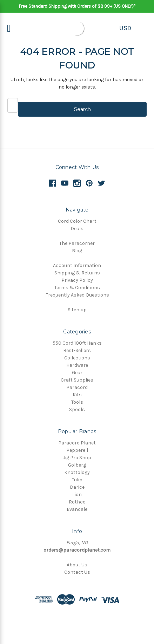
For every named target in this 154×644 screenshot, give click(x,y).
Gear (77, 373)
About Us (77, 565)
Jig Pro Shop (77, 458)
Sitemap (77, 310)
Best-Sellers (77, 350)
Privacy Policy (77, 280)
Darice (77, 487)
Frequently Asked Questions (77, 295)
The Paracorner (77, 243)
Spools (77, 409)
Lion (77, 495)
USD (125, 28)
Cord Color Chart (77, 221)
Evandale (77, 509)
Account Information (77, 265)
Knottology (77, 472)
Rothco (77, 502)
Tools (77, 402)
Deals (77, 229)
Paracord (77, 387)
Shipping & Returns (77, 273)
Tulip (77, 480)
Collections (77, 358)
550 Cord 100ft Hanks (77, 343)
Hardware (77, 365)
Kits (77, 395)
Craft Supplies (77, 380)
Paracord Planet (77, 443)
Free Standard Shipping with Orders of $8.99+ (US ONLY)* (77, 6)
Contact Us (77, 572)
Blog (77, 251)
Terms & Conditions (77, 288)
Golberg (77, 465)
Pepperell (77, 450)
